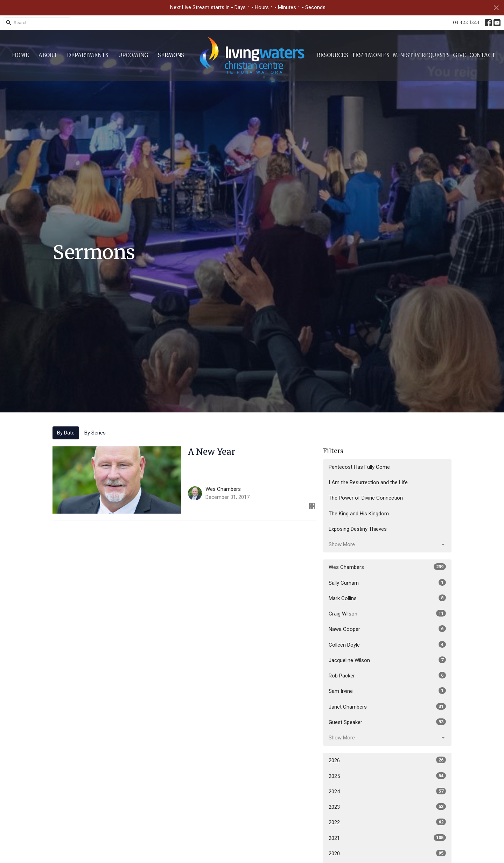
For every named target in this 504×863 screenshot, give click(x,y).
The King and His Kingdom (359, 514)
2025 (387, 776)
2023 (387, 807)
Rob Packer (387, 675)
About (48, 55)
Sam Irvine (387, 691)
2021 (387, 838)
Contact (482, 55)
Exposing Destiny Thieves (358, 529)
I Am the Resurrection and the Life (368, 482)
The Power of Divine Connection (366, 498)
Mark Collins (387, 598)
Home (20, 55)
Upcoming (133, 55)
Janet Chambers (387, 707)
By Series (95, 433)
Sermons (171, 55)
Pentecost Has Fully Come (359, 467)
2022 (387, 822)
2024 (387, 791)
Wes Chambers (387, 567)
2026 (387, 760)
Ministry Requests (421, 55)
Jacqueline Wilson (387, 660)
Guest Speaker (387, 722)
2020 (387, 853)
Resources (332, 55)
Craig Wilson (387, 613)
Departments (88, 55)
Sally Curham (387, 583)
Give (460, 55)
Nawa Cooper (387, 629)
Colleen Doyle (387, 645)
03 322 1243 (466, 23)
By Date (66, 433)
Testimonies (370, 55)
